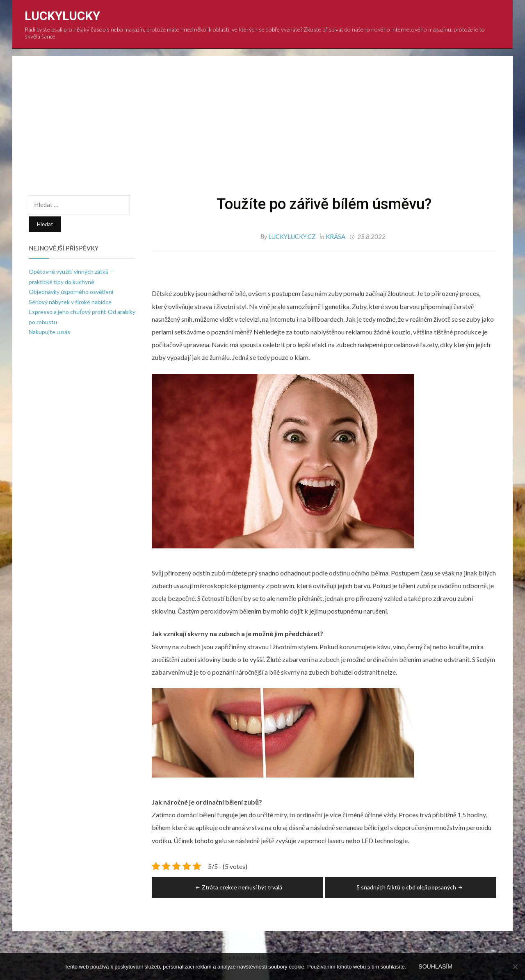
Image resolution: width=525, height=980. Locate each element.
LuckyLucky (62, 16)
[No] (515, 966)
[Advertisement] (262, 134)
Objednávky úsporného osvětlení (71, 292)
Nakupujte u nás (49, 332)
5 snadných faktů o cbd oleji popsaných (410, 887)
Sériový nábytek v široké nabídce (70, 302)
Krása (336, 236)
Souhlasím (435, 966)
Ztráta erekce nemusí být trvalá (238, 887)
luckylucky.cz (293, 236)
